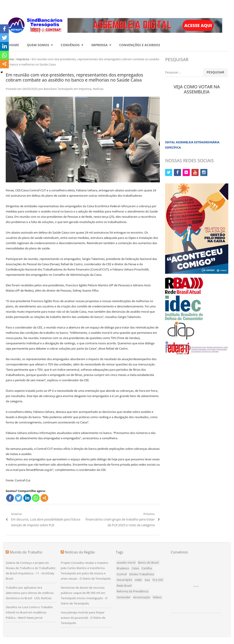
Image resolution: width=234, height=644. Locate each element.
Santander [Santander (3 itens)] (124, 597)
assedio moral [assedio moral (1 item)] (126, 562)
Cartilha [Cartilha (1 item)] (147, 568)
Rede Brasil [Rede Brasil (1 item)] (124, 586)
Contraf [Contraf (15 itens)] (122, 574)
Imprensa (99, 45)
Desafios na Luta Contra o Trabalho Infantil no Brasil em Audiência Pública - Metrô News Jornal (29, 612)
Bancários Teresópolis (58, 89)
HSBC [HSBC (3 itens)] (138, 580)
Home (14, 45)
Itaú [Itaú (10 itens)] (147, 580)
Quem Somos (38, 45)
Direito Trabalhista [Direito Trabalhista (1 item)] (142, 574)
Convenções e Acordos (140, 45)
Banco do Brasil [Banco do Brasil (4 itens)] (148, 562)
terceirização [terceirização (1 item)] (142, 597)
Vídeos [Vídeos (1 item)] (157, 597)
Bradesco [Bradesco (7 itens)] (123, 568)
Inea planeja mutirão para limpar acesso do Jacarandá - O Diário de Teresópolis (83, 618)
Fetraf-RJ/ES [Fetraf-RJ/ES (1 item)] (124, 580)
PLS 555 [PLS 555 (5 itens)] (158, 580)
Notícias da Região (80, 552)
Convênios (70, 45)
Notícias (98, 89)
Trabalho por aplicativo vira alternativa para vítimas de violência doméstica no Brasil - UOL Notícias (30, 593)
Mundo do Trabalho (26, 552)
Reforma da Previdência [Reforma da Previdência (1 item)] (133, 591)
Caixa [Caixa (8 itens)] (135, 568)
